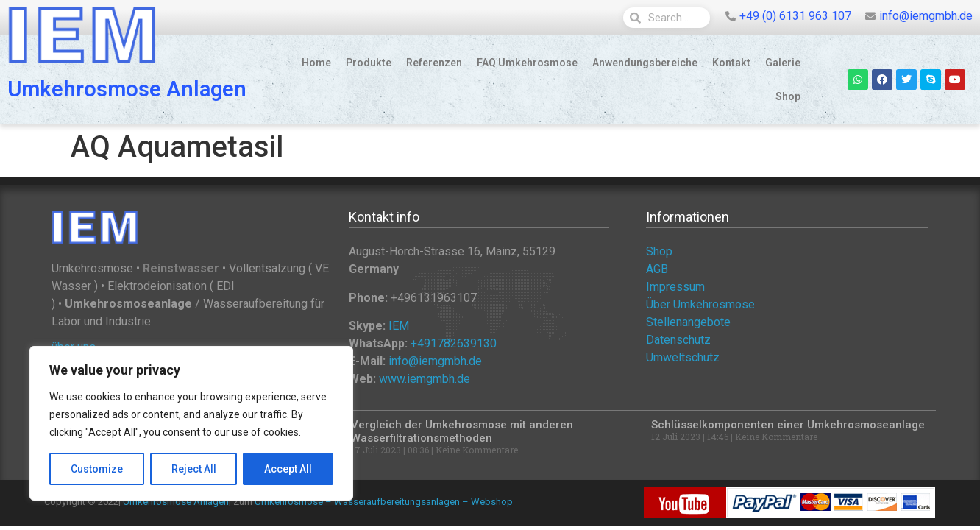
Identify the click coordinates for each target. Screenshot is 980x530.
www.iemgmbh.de (425, 379)
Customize (97, 469)
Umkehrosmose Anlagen (127, 89)
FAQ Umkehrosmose (527, 63)
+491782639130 (454, 343)
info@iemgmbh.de (435, 361)
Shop (788, 96)
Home (316, 63)
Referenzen (434, 63)
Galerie (783, 63)
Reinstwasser (181, 268)
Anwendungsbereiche (645, 63)
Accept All (288, 469)
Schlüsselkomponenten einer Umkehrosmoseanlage (788, 425)
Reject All (194, 469)
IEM (399, 326)
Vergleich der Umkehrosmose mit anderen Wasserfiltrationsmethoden (462, 431)
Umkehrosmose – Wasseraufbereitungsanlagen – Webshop (384, 502)
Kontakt (731, 63)
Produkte (369, 63)
